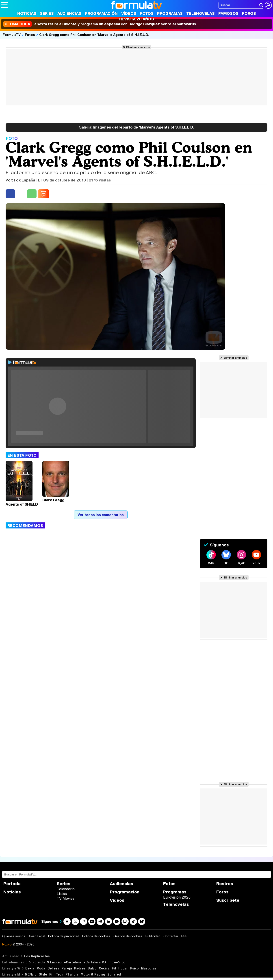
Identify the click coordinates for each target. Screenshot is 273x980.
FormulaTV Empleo (47, 962)
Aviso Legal (37, 936)
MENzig (31, 974)
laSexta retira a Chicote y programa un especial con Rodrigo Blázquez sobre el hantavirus (100, 24)
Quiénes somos (14, 936)
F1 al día (72, 974)
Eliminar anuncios (138, 47)
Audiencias (69, 13)
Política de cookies (96, 936)
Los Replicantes (37, 956)
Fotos (147, 13)
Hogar (123, 968)
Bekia (30, 968)
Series (47, 13)
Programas (170, 13)
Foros (249, 13)
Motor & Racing (93, 974)
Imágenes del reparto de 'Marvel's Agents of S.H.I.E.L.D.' (137, 127)
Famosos (228, 13)
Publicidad (153, 936)
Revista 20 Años (137, 19)
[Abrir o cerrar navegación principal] (5, 5)
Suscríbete (228, 900)
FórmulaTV (12, 35)
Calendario (66, 889)
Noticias (27, 13)
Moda (41, 968)
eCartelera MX (95, 962)
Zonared (114, 974)
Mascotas (149, 968)
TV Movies (66, 898)
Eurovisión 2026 (177, 897)
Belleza (53, 968)
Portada (12, 884)
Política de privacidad (64, 936)
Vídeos (129, 13)
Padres (80, 968)
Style (43, 974)
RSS (184, 936)
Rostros (225, 884)
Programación (101, 13)
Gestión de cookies (128, 936)
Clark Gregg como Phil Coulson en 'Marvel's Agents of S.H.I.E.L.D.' (94, 35)
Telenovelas (200, 13)
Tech (60, 974)
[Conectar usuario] (268, 5)
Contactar (171, 936)
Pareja (67, 968)
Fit (114, 968)
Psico (134, 968)
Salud (92, 968)
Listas (62, 894)
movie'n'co (117, 962)
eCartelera (73, 962)
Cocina (104, 968)
